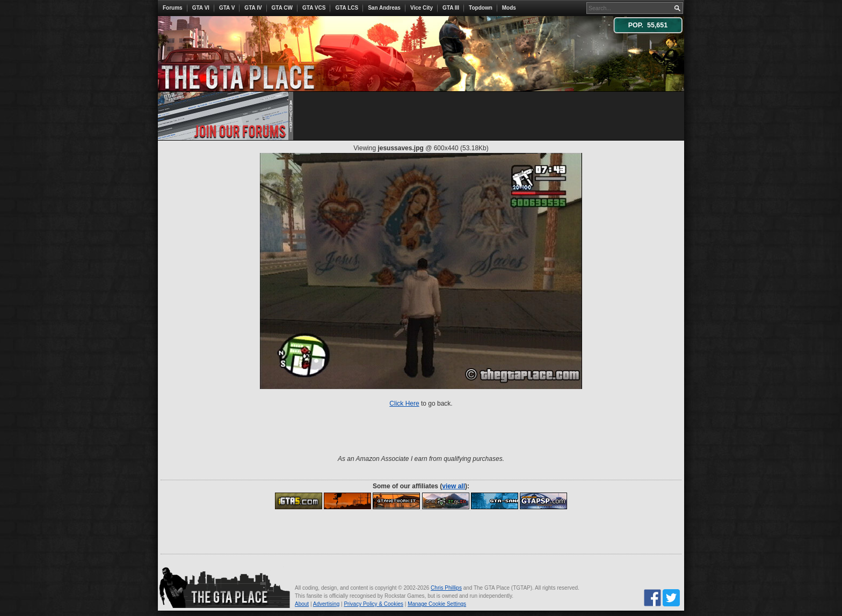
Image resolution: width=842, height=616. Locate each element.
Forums (173, 8)
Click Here (404, 404)
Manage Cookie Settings (437, 604)
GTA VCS (314, 8)
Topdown (481, 8)
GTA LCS (347, 8)
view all (453, 486)
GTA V (227, 8)
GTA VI (201, 8)
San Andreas (384, 8)
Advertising (326, 604)
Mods (509, 8)
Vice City (422, 8)
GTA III (451, 8)
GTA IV (253, 8)
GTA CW (282, 8)
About (302, 604)
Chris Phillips (446, 588)
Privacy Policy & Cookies (373, 604)
